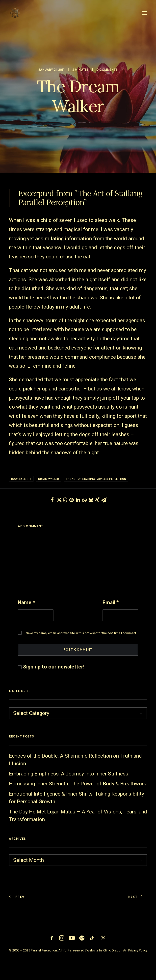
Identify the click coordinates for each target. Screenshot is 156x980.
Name (26, 602)
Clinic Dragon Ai (115, 950)
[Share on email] (104, 500)
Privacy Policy (138, 950)
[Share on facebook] (52, 500)
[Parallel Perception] (15, 13)
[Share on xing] (97, 500)
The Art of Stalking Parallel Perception (96, 479)
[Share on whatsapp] (84, 500)
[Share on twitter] (59, 500)
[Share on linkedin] (78, 500)
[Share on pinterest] (72, 500)
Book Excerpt (21, 479)
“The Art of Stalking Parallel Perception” (80, 198)
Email (111, 602)
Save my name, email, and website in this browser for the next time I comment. (81, 633)
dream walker (49, 479)
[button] (145, 13)
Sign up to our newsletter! (54, 667)
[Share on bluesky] (91, 500)
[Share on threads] (65, 500)
